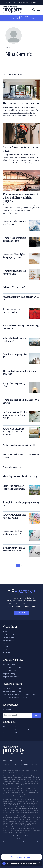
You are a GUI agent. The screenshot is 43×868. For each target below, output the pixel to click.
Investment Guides (10, 671)
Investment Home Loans (19, 19)
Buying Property (9, 665)
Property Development (11, 677)
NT (16, 733)
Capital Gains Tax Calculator (13, 689)
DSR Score (7, 653)
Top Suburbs (7, 709)
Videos (5, 644)
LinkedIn (24, 765)
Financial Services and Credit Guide (14, 825)
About (5, 760)
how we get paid (20, 796)
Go (36, 715)
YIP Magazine (23, 2)
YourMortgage (16, 838)
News (5, 631)
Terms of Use (13, 772)
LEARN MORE (21, 613)
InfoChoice (6, 838)
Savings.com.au (32, 836)
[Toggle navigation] (38, 10)
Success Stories (9, 638)
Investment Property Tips (12, 668)
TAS (29, 730)
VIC (4, 730)
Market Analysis (9, 641)
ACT (29, 726)
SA (16, 730)
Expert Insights (8, 634)
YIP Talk (6, 650)
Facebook (6, 765)
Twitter (16, 765)
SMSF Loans (37, 19)
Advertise (34, 2)
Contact (13, 760)
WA (16, 726)
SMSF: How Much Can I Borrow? (15, 698)
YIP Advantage (11, 2)
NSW (5, 726)
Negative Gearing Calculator (13, 692)
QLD (4, 733)
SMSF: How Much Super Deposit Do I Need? (19, 695)
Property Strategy (9, 674)
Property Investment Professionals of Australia (24, 842)
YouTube (34, 765)
